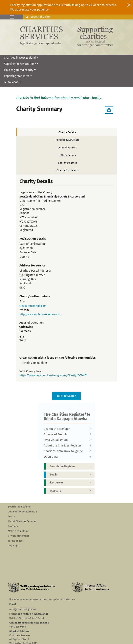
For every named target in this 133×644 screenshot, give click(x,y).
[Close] (129, 5)
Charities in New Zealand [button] (20, 58)
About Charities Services (22, 521)
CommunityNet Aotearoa (22, 512)
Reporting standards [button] (17, 76)
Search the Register (67, 429)
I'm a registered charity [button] (19, 70)
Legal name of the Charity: (36, 192)
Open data (67, 457)
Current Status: (29, 226)
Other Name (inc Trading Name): (40, 201)
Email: (23, 302)
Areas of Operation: (32, 323)
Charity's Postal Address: (35, 271)
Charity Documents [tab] (68, 170)
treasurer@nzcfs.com (33, 306)
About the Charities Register (67, 445)
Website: (25, 310)
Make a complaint (18, 531)
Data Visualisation (67, 440)
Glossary (72, 491)
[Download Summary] (109, 110)
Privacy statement (18, 536)
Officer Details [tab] (68, 155)
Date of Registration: (32, 244)
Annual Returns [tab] (68, 148)
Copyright (14, 546)
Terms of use (15, 541)
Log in (72, 475)
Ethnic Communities (35, 363)
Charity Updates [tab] (67, 163)
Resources (72, 483)
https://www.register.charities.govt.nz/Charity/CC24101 (53, 375)
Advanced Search (67, 434)
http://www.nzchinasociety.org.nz (40, 314)
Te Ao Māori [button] (11, 82)
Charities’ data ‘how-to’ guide (67, 451)
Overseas (25, 331)
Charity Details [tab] (67, 132)
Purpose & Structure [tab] (67, 140)
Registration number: (33, 209)
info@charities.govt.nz (23, 609)
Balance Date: (28, 252)
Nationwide (26, 327)
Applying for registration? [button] (20, 64)
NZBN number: (29, 217)
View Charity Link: (31, 371)
